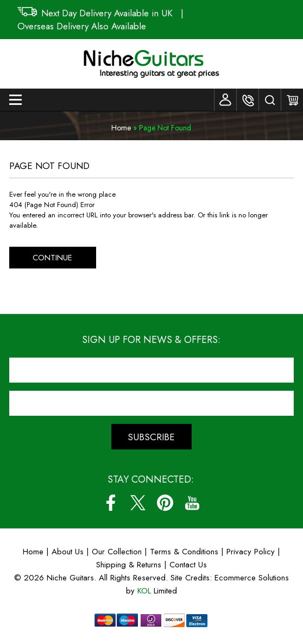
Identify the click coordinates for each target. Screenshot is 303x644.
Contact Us (188, 565)
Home (121, 128)
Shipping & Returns (129, 565)
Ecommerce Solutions (252, 578)
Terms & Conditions (185, 552)
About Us (68, 552)
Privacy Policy (251, 552)
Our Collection (117, 552)
